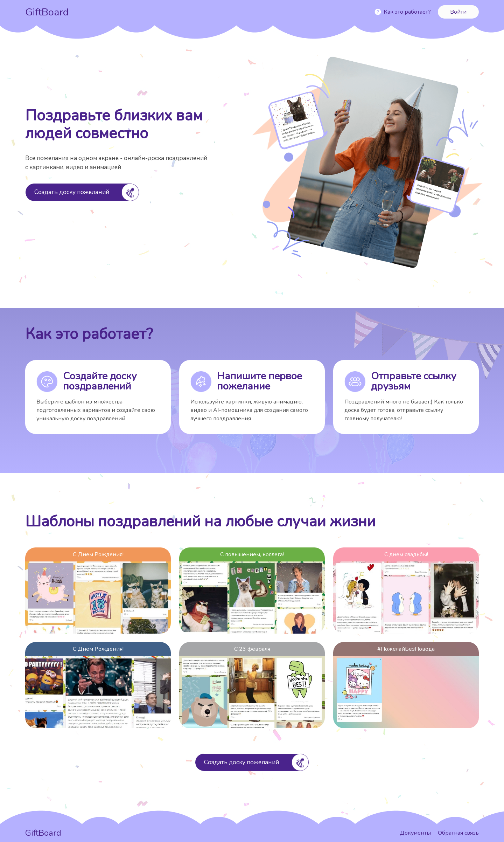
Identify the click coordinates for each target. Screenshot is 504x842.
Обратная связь (458, 833)
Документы (416, 833)
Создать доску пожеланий (72, 192)
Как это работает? (407, 12)
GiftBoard (47, 12)
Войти (458, 12)
